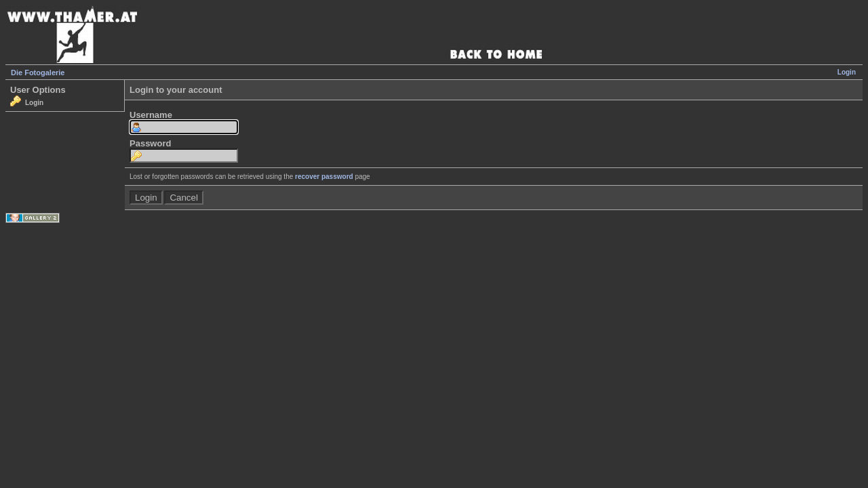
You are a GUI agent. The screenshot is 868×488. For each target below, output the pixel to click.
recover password (324, 177)
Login (847, 72)
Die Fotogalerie (38, 73)
